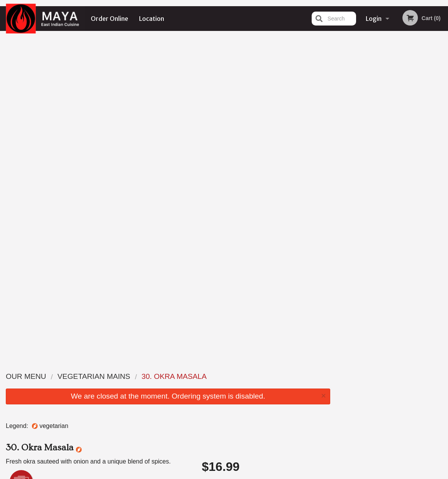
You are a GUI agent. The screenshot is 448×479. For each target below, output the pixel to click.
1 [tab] (363, 160)
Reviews (271, 386)
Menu (204, 376)
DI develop (236, 453)
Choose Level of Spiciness (266, 174)
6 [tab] (421, 160)
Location (152, 19)
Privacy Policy (195, 474)
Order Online (109, 19)
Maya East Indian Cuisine (79, 366)
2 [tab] (375, 160)
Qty (221, 236)
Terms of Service (237, 474)
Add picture (21, 159)
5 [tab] (410, 160)
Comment (266, 205)
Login (374, 19)
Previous (342, 110)
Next (442, 110)
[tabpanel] (392, 110)
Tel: (347, 395)
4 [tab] (398, 160)
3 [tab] (387, 160)
